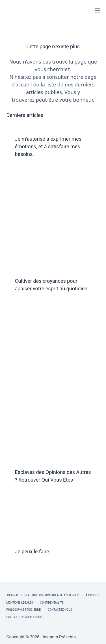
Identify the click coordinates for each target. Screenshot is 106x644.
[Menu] (97, 10)
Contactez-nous (60, 610)
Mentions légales (20, 603)
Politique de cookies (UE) (25, 617)
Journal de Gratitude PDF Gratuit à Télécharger (43, 595)
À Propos (92, 595)
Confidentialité (52, 603)
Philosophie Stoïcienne (24, 610)
